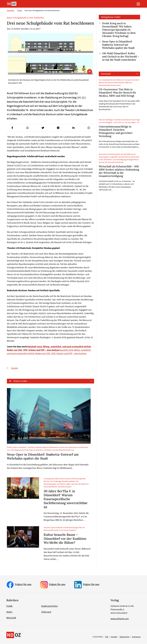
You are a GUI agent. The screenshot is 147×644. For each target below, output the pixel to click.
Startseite (11, 11)
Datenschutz (124, 637)
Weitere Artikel (20, 381)
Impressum (136, 637)
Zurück (14, 368)
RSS (107, 637)
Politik (20, 11)
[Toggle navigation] (138, 4)
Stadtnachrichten (49, 606)
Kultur (9, 612)
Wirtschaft (106, 74)
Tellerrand (46, 612)
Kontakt (114, 637)
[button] (12, 128)
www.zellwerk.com (120, 619)
